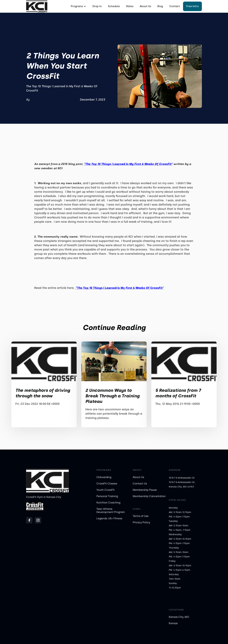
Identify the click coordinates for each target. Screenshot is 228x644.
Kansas (173, 623)
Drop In (97, 6)
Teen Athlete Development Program (111, 511)
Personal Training (107, 496)
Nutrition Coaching (108, 503)
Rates (130, 6)
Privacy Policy (141, 522)
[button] (78, 6)
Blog (160, 6)
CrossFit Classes (107, 484)
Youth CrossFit (106, 490)
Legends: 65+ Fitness (109, 518)
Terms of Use (141, 516)
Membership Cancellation (149, 496)
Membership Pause (145, 490)
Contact (175, 6)
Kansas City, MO (179, 617)
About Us (145, 6)
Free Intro (192, 6)
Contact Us (140, 484)
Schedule (114, 6)
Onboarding (104, 477)
